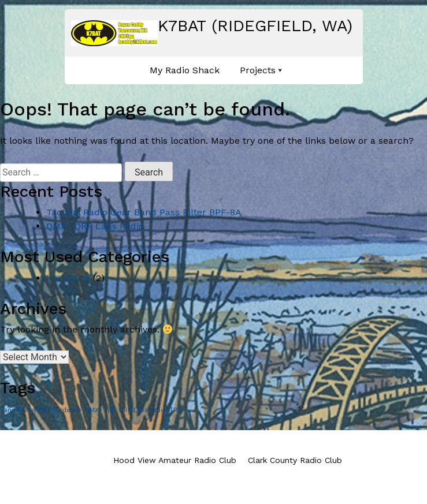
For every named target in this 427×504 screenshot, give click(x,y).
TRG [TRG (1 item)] (176, 410)
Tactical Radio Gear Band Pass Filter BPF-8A (144, 212)
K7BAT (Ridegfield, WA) (255, 26)
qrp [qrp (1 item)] (110, 410)
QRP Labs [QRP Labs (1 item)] (133, 410)
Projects (258, 70)
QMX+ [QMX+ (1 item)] (93, 410)
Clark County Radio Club (295, 460)
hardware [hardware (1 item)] (67, 410)
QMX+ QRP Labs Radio (95, 226)
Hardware (68, 278)
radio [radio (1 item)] (159, 410)
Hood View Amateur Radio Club (175, 460)
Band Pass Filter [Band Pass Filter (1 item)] (25, 410)
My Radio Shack (185, 70)
